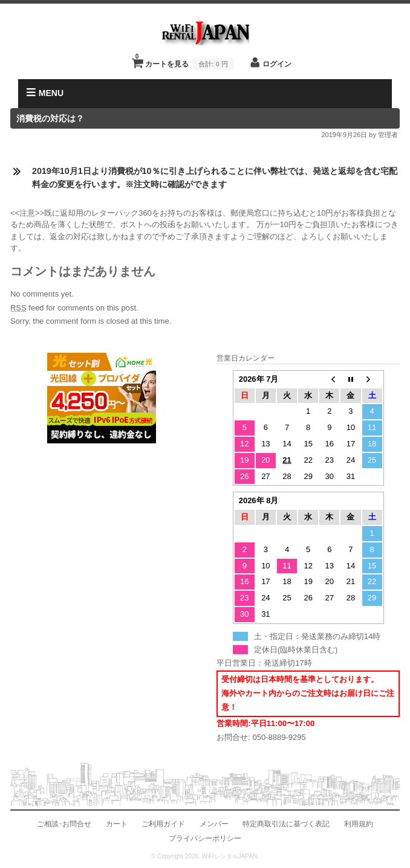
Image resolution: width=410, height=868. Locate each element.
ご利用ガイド (163, 824)
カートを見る (185, 60)
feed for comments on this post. (74, 308)
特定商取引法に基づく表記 (286, 824)
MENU (45, 93)
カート (117, 824)
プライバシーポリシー (205, 838)
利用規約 (359, 824)
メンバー (214, 824)
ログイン (277, 64)
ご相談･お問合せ (64, 824)
